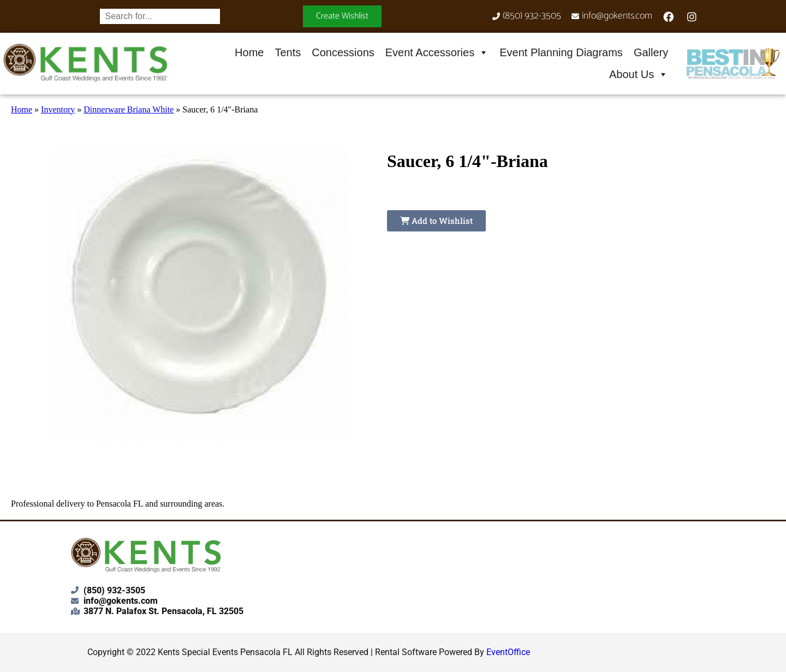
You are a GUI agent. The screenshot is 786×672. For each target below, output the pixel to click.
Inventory (58, 109)
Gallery (651, 52)
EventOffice (508, 652)
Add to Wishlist (436, 221)
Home (249, 52)
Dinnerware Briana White (129, 109)
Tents (288, 52)
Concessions (343, 52)
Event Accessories (437, 52)
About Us (639, 74)
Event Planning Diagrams (561, 52)
